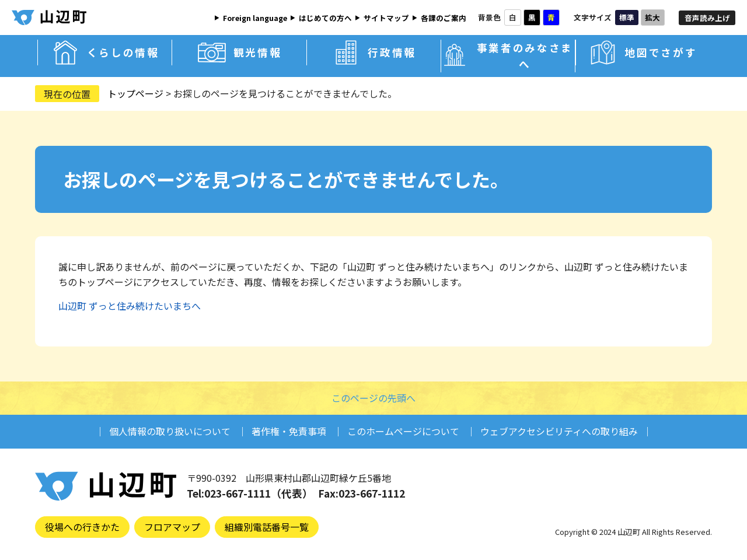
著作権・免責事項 (289, 431)
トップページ (135, 93)
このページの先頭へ (373, 398)
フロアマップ (172, 527)
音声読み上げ (707, 18)
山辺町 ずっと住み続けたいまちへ (130, 306)
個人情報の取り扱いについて (170, 431)
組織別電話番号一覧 (267, 527)
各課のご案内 (444, 18)
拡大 (652, 17)
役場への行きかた (82, 527)
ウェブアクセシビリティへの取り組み (559, 431)
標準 (627, 17)
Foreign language (255, 18)
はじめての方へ (325, 18)
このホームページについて (403, 431)
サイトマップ (386, 18)
